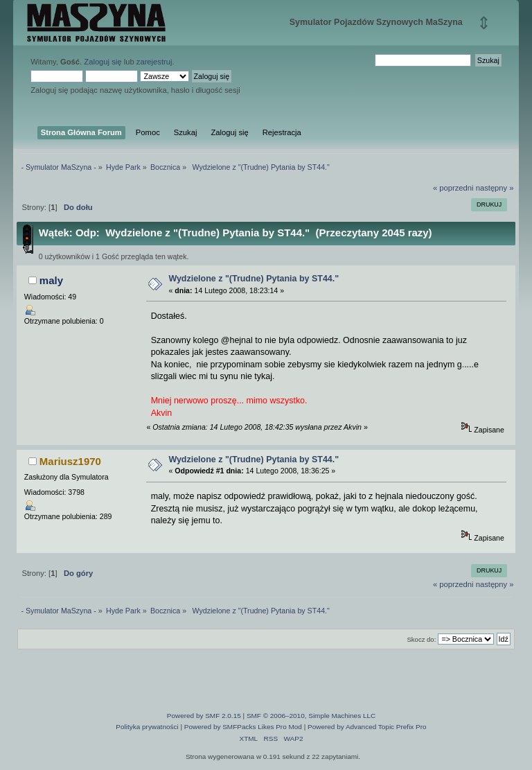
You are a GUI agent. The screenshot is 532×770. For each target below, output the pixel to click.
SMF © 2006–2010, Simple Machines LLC (311, 716)
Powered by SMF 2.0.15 (204, 716)
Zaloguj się (103, 62)
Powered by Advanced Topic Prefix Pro (367, 727)
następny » (495, 188)
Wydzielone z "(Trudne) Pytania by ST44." (254, 279)
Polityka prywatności (147, 727)
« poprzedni (453, 188)
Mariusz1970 (70, 461)
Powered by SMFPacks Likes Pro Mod (243, 727)
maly (51, 280)
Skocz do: (421, 639)
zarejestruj (154, 62)
